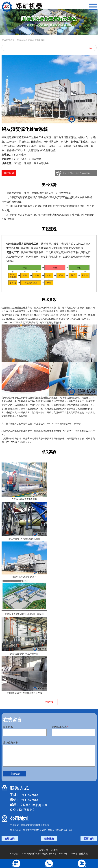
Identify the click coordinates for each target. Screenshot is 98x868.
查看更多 (49, 702)
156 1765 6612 (77, 173)
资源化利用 (40, 40)
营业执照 (83, 854)
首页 (19, 40)
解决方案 (28, 40)
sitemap (74, 854)
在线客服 (82, 866)
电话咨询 (49, 866)
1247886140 (26, 810)
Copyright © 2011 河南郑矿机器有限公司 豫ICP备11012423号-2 (40, 854)
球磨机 (55, 850)
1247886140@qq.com (33, 805)
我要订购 (89, 839)
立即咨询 (10, 839)
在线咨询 (9, 173)
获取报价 (49, 839)
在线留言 (16, 866)
